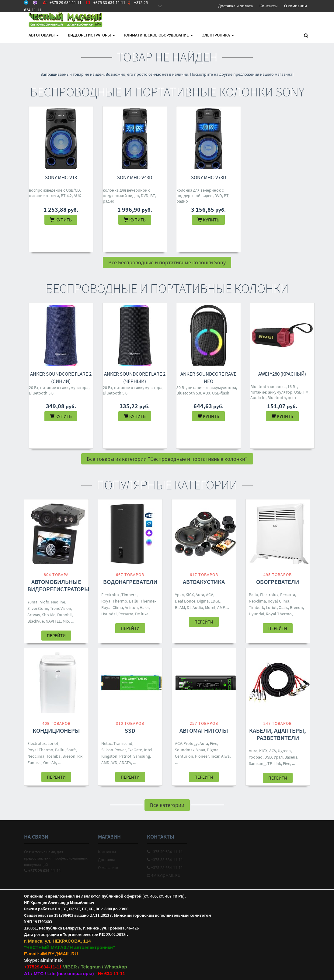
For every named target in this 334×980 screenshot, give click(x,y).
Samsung (142, 756)
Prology (191, 743)
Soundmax (185, 750)
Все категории (167, 805)
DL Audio (195, 607)
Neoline (58, 602)
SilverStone (38, 608)
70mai (33, 602)
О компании (296, 6)
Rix (80, 756)
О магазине (109, 867)
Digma (203, 601)
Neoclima (257, 601)
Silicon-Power (113, 750)
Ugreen (284, 751)
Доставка (107, 860)
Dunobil (64, 615)
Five (214, 743)
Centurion (184, 756)
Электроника (218, 35)
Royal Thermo (114, 601)
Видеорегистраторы (91, 35)
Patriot (125, 756)
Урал (179, 595)
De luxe (142, 614)
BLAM (180, 607)
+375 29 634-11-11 (165, 852)
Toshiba (53, 756)
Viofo (45, 602)
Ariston (131, 607)
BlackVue (36, 621)
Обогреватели (278, 582)
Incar (215, 756)
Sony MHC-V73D (209, 177)
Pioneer (202, 756)
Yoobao (256, 757)
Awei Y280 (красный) (282, 374)
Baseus (291, 757)
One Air (50, 763)
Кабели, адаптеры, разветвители (278, 734)
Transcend (123, 743)
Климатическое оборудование (158, 35)
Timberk (129, 595)
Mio (66, 621)
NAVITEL (53, 621)
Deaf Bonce (185, 601)
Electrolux (110, 595)
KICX (190, 595)
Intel (148, 750)
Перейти (56, 636)
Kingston (109, 756)
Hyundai (109, 614)
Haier (144, 607)
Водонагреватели (130, 582)
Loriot (271, 607)
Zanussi (34, 763)
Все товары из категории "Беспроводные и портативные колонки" (167, 459)
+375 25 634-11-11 (165, 867)
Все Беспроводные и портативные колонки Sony (167, 262)
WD (114, 763)
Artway (34, 615)
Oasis (283, 607)
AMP (221, 607)
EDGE (215, 601)
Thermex (148, 601)
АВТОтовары (44, 35)
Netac (106, 743)
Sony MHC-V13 (61, 177)
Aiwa (225, 756)
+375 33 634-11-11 (165, 860)
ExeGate (135, 750)
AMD (105, 763)
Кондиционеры (56, 730)
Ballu (134, 601)
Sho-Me (49, 615)
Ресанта (126, 614)
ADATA (125, 763)
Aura (200, 595)
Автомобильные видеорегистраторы (58, 585)
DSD (268, 757)
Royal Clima (112, 607)
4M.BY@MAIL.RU (164, 875)
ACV (209, 595)
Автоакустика (204, 582)
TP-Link (274, 763)
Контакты (268, 6)
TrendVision (61, 608)
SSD (130, 730)
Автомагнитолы (204, 730)
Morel (210, 607)
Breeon (296, 607)
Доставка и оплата (235, 6)
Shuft (71, 750)
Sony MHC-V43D (135, 177)
